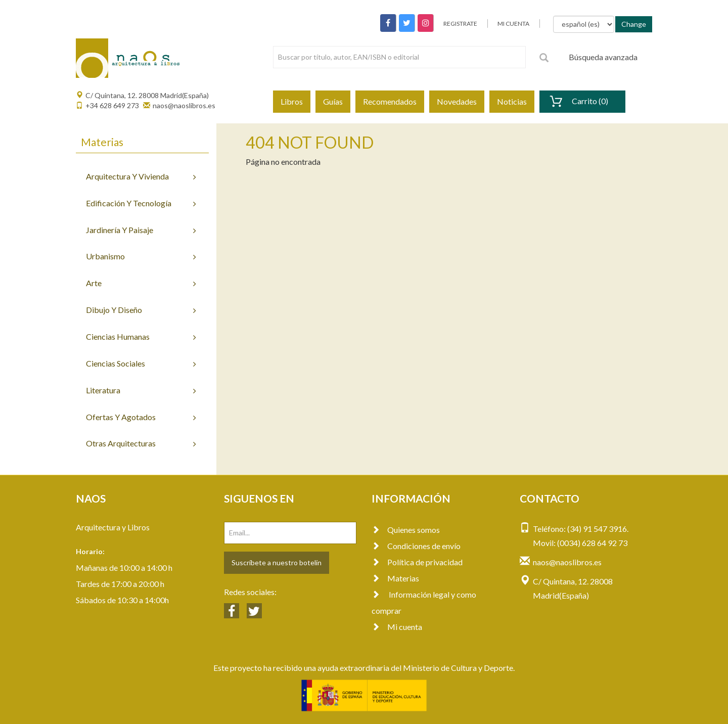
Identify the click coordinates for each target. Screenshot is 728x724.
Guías (333, 101)
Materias (395, 578)
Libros (292, 101)
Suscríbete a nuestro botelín (277, 562)
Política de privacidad (417, 562)
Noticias (512, 101)
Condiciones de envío (416, 546)
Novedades (457, 101)
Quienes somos (406, 530)
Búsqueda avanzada (603, 57)
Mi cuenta (397, 627)
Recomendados (390, 101)
